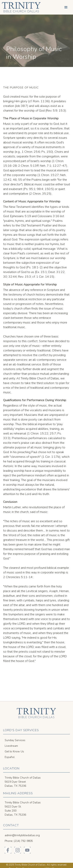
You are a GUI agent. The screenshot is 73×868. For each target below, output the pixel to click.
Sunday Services (15, 740)
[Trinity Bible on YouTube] (27, 850)
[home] (20, 7)
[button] (66, 7)
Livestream (11, 746)
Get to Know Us (14, 751)
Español (10, 757)
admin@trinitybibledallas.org (22, 835)
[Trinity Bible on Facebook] (8, 850)
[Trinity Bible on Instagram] (18, 850)
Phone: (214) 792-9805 (19, 841)
